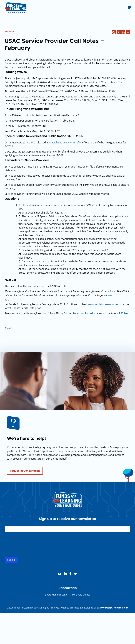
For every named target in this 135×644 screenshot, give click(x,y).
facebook (79, 313)
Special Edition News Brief (64, 143)
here (110, 295)
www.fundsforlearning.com (104, 304)
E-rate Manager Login (56, 598)
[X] (119, 32)
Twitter (68, 313)
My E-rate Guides (81, 598)
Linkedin (90, 313)
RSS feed (124, 313)
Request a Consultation (25, 474)
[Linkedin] (123, 32)
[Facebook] (114, 32)
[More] (128, 32)
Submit (11, 563)
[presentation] (28, 551)
